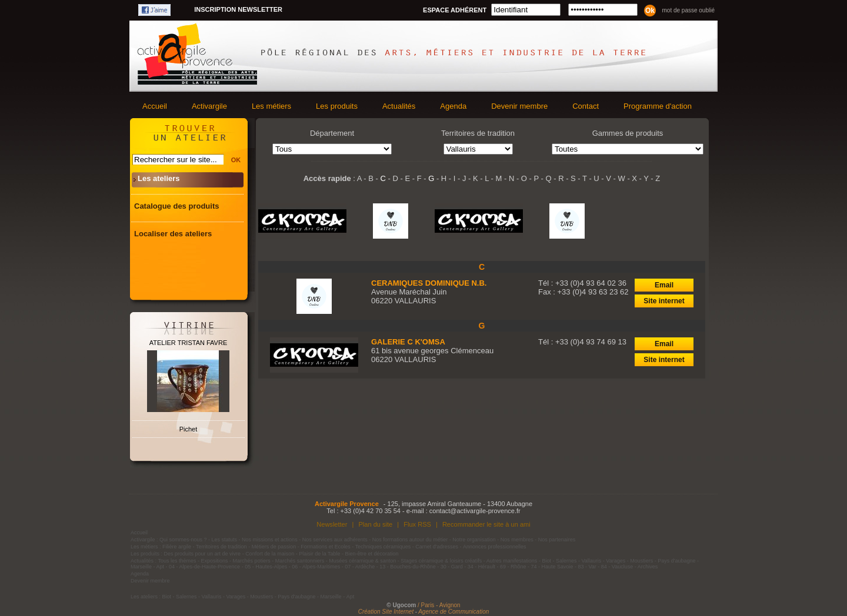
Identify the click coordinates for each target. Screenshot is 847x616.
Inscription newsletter (238, 9)
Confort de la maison (270, 554)
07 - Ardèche (360, 567)
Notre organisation (474, 540)
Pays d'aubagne (676, 561)
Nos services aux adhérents (335, 540)
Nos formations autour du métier (410, 540)
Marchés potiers (252, 561)
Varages (616, 561)
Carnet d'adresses (437, 547)
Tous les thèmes (177, 561)
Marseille (141, 567)
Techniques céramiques (383, 547)
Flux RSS (417, 524)
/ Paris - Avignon (439, 605)
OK (236, 160)
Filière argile (177, 547)
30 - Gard (452, 567)
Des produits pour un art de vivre (203, 554)
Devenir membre (519, 106)
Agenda (453, 106)
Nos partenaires (557, 540)
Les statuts (225, 540)
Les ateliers (159, 178)
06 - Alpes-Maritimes (316, 567)
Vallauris (591, 561)
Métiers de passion (275, 547)
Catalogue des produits (176, 206)
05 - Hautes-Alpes (266, 567)
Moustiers (641, 561)
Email (664, 285)
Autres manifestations (512, 561)
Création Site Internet (386, 612)
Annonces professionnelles (495, 547)
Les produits (337, 106)
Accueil (155, 106)
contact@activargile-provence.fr (475, 511)
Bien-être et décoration (372, 554)
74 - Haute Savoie (552, 567)
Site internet (664, 301)
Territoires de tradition (221, 547)
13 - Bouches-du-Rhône (408, 567)
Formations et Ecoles (326, 547)
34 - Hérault (481, 567)
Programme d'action (658, 106)
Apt (161, 567)
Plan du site (375, 524)
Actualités (399, 106)
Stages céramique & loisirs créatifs (441, 561)
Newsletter (332, 524)
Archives (648, 567)
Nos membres (517, 540)
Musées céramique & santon (362, 561)
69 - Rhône (513, 567)
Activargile (209, 106)
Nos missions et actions (270, 540)
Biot (546, 561)
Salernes (566, 561)
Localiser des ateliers (173, 234)
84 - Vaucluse (617, 567)
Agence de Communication (453, 612)
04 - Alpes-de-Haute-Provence (204, 567)
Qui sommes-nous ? (183, 540)
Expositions (215, 561)
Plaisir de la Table (319, 554)
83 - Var (587, 567)
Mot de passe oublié (688, 10)
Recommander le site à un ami (486, 524)
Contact (586, 106)
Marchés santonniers (300, 561)
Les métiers (271, 106)
